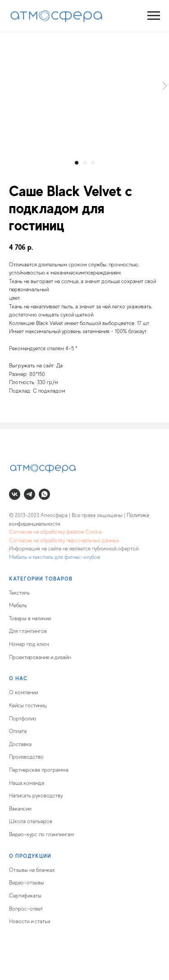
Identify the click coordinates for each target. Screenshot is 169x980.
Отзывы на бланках (32, 870)
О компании (23, 692)
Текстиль (19, 593)
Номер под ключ (29, 644)
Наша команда (27, 783)
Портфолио (23, 719)
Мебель (18, 605)
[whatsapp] (44, 494)
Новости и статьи (30, 921)
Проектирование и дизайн (40, 657)
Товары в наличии (30, 618)
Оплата (18, 731)
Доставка (20, 744)
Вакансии (20, 809)
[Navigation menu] (154, 16)
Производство (26, 757)
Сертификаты (25, 896)
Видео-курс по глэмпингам (41, 834)
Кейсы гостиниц (28, 705)
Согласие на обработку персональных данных (64, 540)
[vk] (15, 494)
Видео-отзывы (27, 883)
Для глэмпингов (28, 631)
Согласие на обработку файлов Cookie (55, 532)
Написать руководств (35, 796)
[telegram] (30, 494)
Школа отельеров (31, 821)
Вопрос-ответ (26, 909)
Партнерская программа (39, 770)
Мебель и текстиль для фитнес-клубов (55, 557)
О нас (18, 678)
